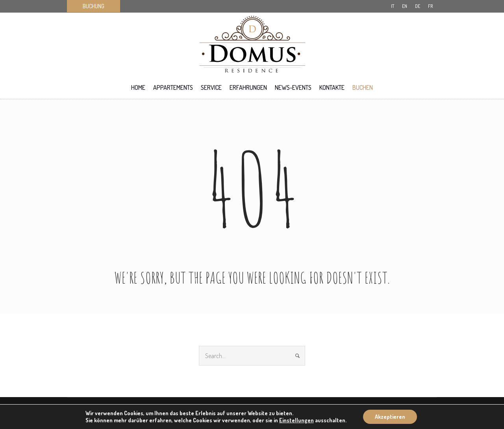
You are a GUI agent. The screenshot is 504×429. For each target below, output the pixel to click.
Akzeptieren (390, 417)
